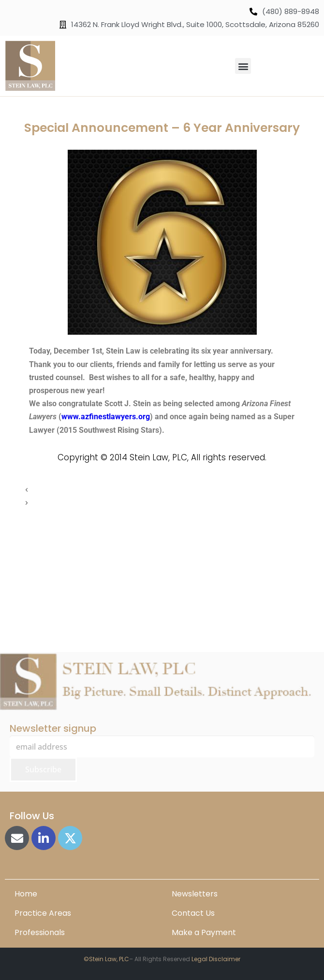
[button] (243, 66)
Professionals (40, 932)
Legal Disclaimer (216, 959)
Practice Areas (43, 913)
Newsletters (195, 894)
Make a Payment (204, 932)
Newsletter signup (53, 728)
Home (26, 894)
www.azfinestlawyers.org (106, 417)
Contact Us (193, 913)
